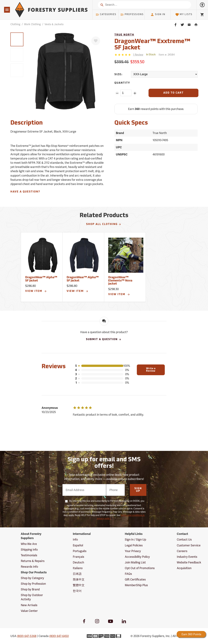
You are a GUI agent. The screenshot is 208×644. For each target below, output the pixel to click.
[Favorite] (96, 41)
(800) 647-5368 (27, 636)
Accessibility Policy (137, 557)
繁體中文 (79, 585)
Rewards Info (29, 567)
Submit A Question (104, 339)
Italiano (78, 568)
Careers (182, 551)
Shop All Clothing (104, 224)
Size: (118, 75)
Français (78, 557)
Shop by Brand (30, 589)
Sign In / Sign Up (135, 539)
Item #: (167, 55)
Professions (132, 15)
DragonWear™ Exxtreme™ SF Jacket (152, 45)
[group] (17, 39)
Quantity (122, 83)
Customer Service (189, 545)
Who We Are (29, 544)
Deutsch (78, 562)
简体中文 (79, 579)
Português (80, 551)
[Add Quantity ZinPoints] (135, 93)
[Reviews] (129, 55)
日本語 (77, 574)
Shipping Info (29, 550)
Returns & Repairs (33, 561)
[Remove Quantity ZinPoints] (117, 93)
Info (75, 539)
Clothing (15, 24)
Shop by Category (32, 578)
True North (124, 35)
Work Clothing (32, 24)
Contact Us (184, 539)
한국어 (77, 591)
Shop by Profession (33, 584)
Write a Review (151, 370)
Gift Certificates (135, 579)
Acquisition (184, 568)
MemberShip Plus (136, 585)
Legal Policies (134, 545)
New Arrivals (29, 605)
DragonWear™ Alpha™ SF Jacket (41, 279)
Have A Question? (25, 192)
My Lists (184, 15)
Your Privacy (133, 551)
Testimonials (29, 555)
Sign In (158, 15)
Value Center (29, 611)
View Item (36, 291)
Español (78, 545)
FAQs (128, 574)
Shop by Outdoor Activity (32, 597)
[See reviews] (138, 55)
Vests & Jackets (54, 24)
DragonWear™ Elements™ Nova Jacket (120, 281)
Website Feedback (189, 562)
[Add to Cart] (173, 93)
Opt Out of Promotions (140, 568)
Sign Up (138, 490)
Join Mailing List (135, 562)
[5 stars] (123, 55)
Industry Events (187, 557)
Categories (106, 15)
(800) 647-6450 (59, 636)
